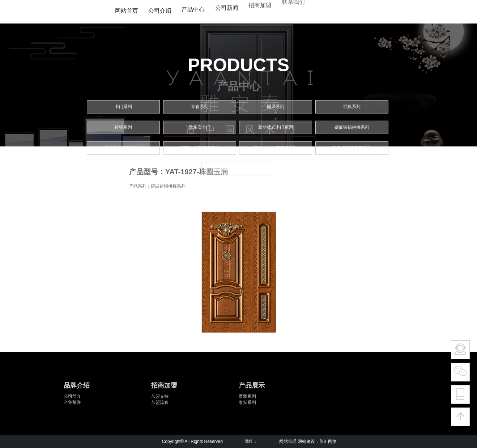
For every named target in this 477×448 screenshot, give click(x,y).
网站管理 (288, 441)
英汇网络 (328, 441)
